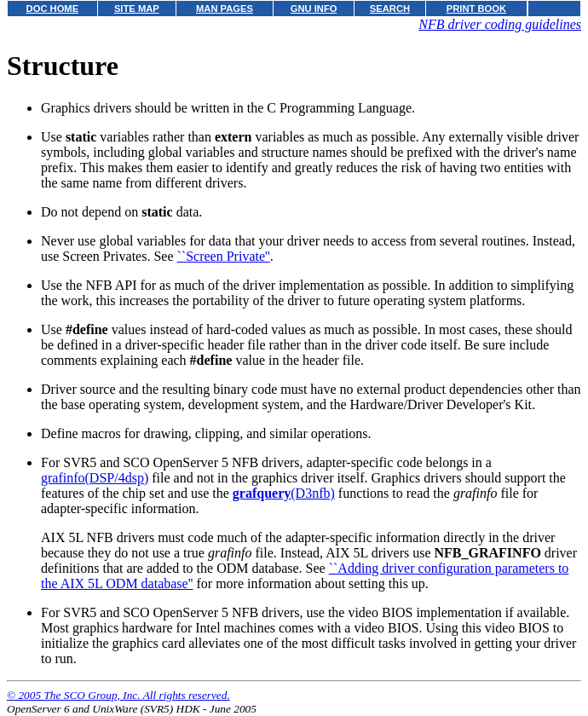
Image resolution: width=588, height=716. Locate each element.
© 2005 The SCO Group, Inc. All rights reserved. (118, 695)
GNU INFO (314, 9)
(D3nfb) (284, 493)
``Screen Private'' (224, 256)
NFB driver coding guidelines (500, 24)
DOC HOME (53, 9)
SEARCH (390, 9)
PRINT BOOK (476, 9)
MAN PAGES (225, 9)
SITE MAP (137, 9)
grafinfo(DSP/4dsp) (95, 478)
